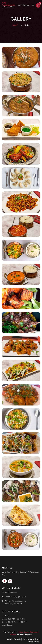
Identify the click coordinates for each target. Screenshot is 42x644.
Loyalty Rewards (14, 639)
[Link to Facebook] (4, 581)
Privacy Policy (33, 642)
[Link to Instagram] (10, 581)
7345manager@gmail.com (16, 597)
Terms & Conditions (30, 639)
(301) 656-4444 (11, 592)
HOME (15, 25)
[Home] (8, 5)
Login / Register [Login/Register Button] (23, 5)
